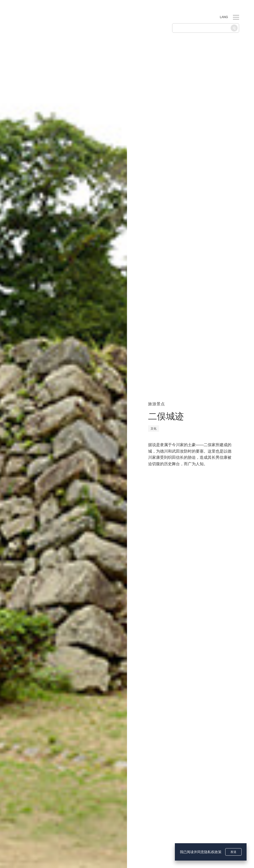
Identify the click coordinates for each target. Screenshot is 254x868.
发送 (233, 852)
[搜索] (234, 28)
